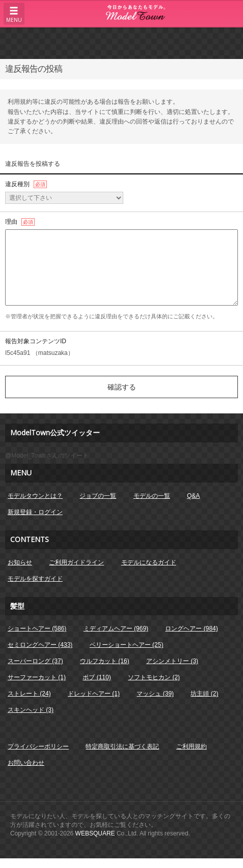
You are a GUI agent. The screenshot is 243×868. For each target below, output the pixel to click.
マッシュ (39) (155, 694)
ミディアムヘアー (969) (116, 628)
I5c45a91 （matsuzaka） (39, 353)
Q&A (193, 496)
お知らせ (20, 562)
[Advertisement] (122, 43)
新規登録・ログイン (35, 512)
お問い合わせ (26, 763)
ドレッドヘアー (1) (94, 694)
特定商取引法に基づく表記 (122, 746)
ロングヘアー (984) (191, 628)
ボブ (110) (97, 677)
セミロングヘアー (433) (40, 645)
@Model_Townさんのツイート (47, 456)
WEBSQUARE (95, 833)
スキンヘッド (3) (31, 710)
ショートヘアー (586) (37, 628)
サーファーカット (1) (37, 677)
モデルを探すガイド (35, 579)
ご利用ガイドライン (76, 562)
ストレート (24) (29, 694)
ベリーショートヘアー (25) (127, 645)
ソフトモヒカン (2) (154, 677)
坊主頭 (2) (204, 694)
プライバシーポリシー (38, 746)
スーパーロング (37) (35, 661)
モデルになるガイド (149, 562)
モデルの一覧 (152, 496)
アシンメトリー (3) (172, 661)
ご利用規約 (192, 746)
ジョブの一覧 (98, 496)
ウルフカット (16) (105, 661)
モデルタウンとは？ (35, 496)
